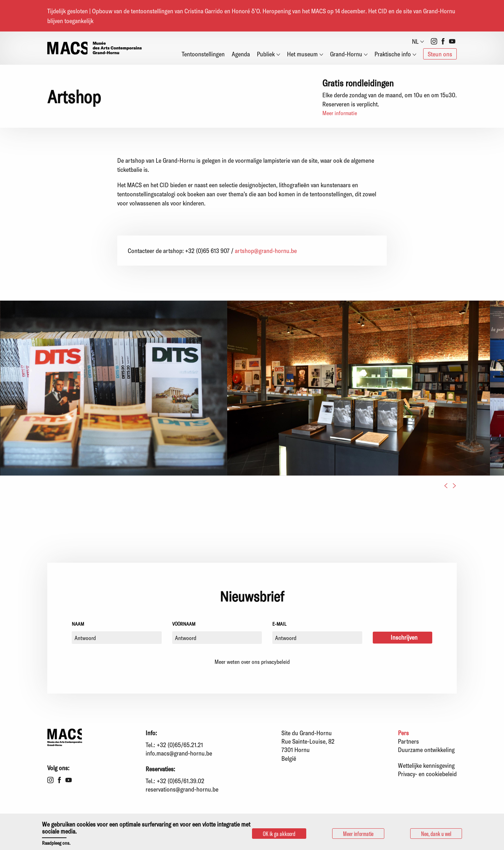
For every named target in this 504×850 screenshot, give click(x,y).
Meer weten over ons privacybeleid (252, 662)
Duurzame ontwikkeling (426, 750)
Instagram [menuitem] (434, 41)
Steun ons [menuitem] (440, 54)
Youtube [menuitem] (452, 41)
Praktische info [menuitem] (393, 54)
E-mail (279, 624)
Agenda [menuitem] (241, 54)
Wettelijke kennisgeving (426, 765)
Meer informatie (340, 113)
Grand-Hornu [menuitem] (346, 54)
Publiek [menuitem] (266, 54)
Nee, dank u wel (436, 834)
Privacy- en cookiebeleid (427, 774)
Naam (78, 624)
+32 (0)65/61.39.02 (181, 781)
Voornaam (184, 624)
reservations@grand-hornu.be (182, 789)
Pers (403, 733)
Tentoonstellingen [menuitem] (203, 54)
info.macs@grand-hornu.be (179, 753)
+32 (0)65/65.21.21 (180, 745)
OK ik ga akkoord (279, 834)
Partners (408, 741)
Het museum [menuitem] (302, 54)
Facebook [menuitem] (443, 41)
